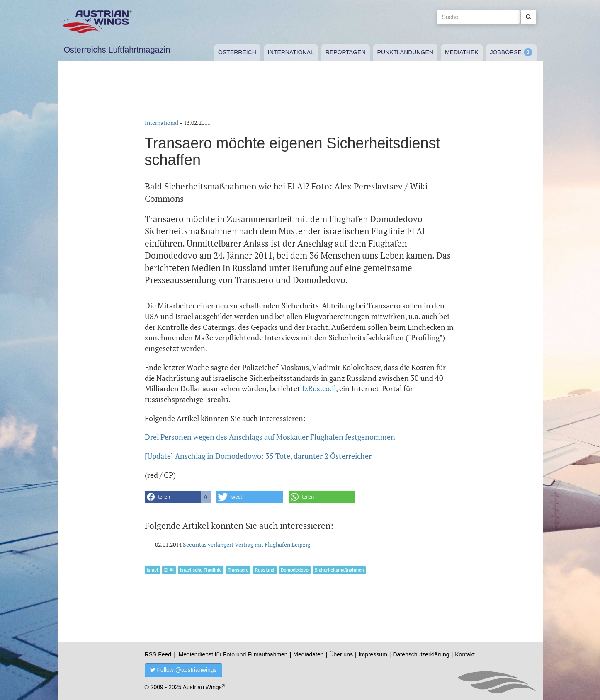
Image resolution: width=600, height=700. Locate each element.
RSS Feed (158, 654)
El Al (169, 570)
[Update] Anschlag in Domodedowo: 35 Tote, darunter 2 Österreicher (258, 456)
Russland (264, 570)
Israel (152, 570)
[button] (178, 497)
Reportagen (346, 52)
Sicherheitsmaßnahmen (339, 570)
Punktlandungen (405, 52)
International (291, 52)
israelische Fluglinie (201, 570)
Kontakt (465, 654)
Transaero (238, 570)
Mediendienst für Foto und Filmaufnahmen (233, 654)
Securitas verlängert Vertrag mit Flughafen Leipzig (247, 544)
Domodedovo (295, 570)
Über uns (341, 654)
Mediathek (462, 52)
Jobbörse (506, 52)
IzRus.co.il (319, 388)
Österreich (237, 52)
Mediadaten (308, 654)
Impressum (373, 654)
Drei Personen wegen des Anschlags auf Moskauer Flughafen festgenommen (270, 437)
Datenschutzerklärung (421, 654)
